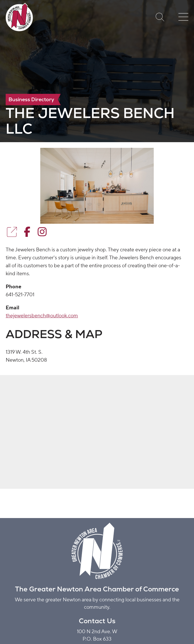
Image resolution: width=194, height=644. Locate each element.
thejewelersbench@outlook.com (42, 316)
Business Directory (31, 99)
